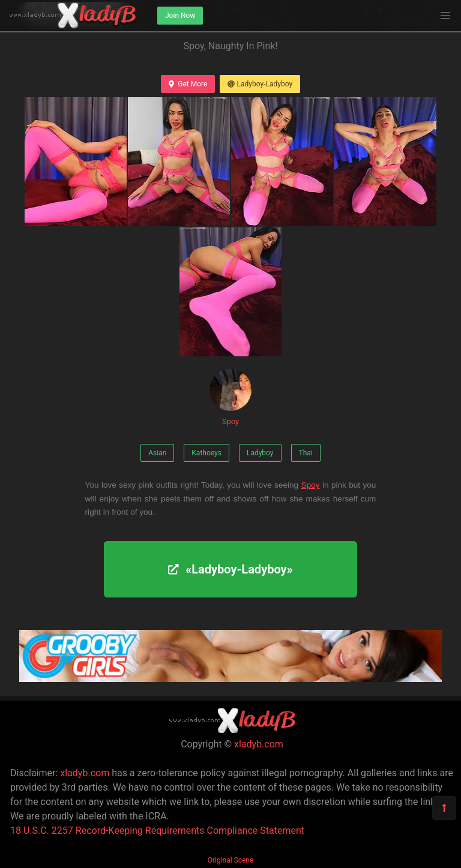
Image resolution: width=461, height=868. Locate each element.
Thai (306, 453)
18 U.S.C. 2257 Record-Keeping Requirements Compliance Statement (157, 831)
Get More (188, 84)
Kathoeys (206, 453)
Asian (157, 453)
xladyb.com (259, 744)
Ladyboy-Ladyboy (260, 84)
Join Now (180, 16)
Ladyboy (260, 453)
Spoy (230, 397)
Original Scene (231, 860)
